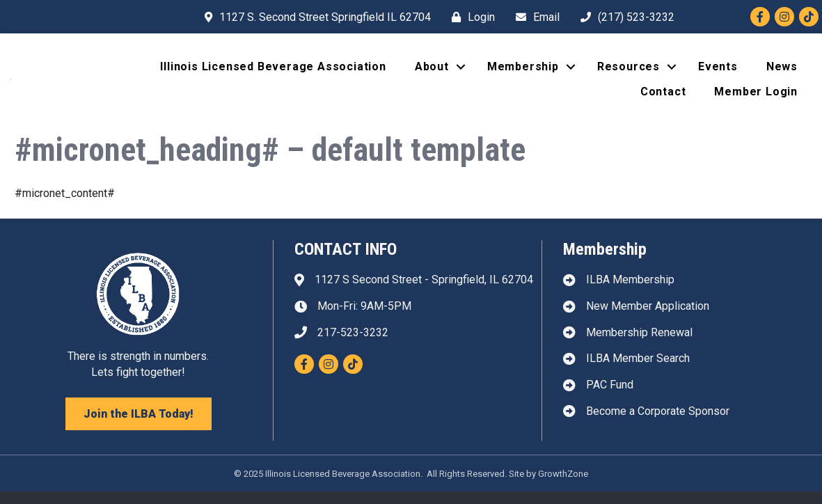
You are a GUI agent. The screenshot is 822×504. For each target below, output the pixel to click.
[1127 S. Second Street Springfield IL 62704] (314, 17)
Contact (663, 98)
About (432, 73)
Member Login (756, 98)
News (782, 73)
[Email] (534, 17)
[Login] (470, 17)
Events (718, 73)
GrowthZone (563, 486)
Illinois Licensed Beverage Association (273, 73)
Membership (523, 73)
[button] (139, 426)
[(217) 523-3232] (624, 17)
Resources (629, 73)
